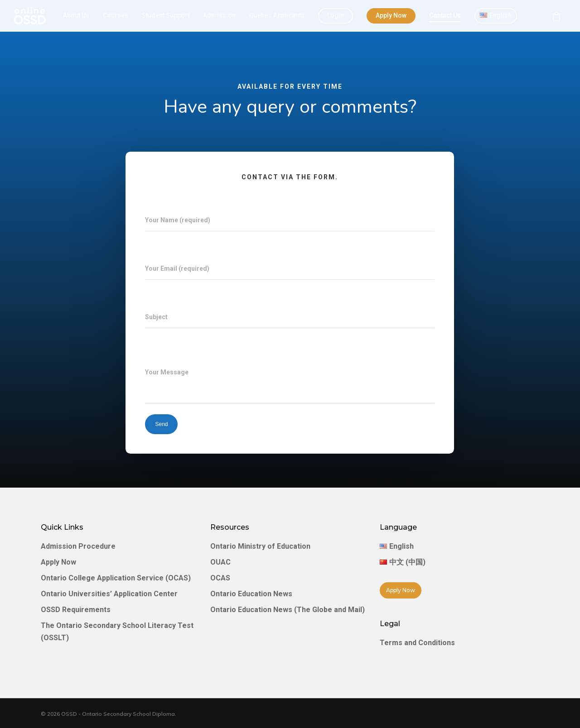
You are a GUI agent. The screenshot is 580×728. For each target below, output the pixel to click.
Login (336, 15)
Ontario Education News (251, 594)
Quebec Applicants (277, 15)
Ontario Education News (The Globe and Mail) (288, 610)
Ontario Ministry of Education (260, 546)
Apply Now (391, 15)
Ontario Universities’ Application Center (109, 594)
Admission (219, 15)
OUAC (220, 562)
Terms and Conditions (417, 643)
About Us (76, 15)
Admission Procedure (78, 546)
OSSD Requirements (76, 610)
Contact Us (445, 15)
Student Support (166, 15)
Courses (116, 15)
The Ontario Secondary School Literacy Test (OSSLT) (117, 632)
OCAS (220, 578)
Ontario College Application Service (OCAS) (116, 578)
